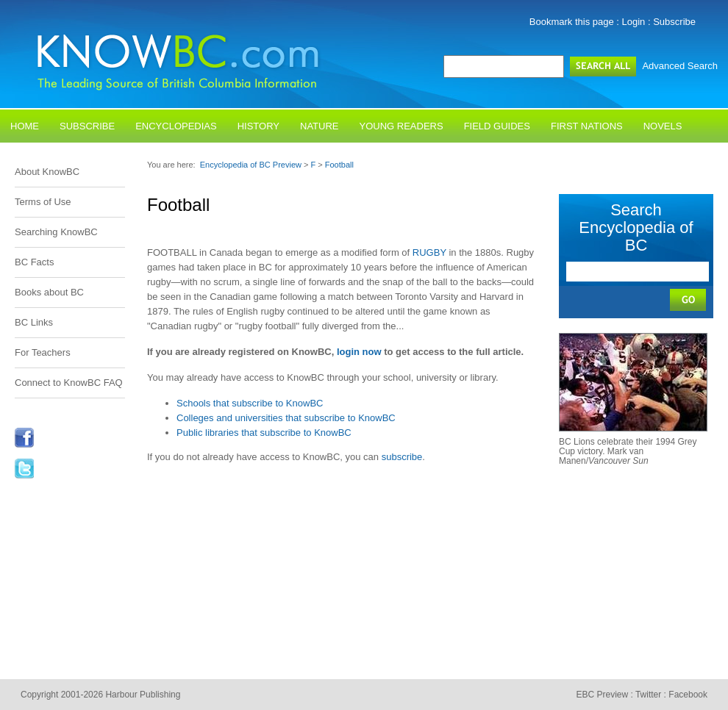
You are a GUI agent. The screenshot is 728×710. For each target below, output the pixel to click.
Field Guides (497, 126)
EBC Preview (602, 695)
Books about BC (49, 292)
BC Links (34, 322)
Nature (319, 126)
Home (25, 126)
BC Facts (34, 262)
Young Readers (402, 126)
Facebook (688, 695)
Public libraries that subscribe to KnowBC (264, 433)
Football (339, 165)
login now (359, 352)
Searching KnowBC (56, 232)
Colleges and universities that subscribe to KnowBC (286, 418)
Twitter (648, 695)
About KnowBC (47, 172)
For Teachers (43, 352)
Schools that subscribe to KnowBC (250, 403)
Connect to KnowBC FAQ (69, 383)
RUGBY (429, 252)
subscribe (402, 457)
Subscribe (674, 22)
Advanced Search (680, 66)
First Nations (587, 126)
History (258, 126)
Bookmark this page (572, 22)
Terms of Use (43, 202)
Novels (663, 126)
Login (634, 22)
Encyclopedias (176, 126)
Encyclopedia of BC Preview (251, 165)
